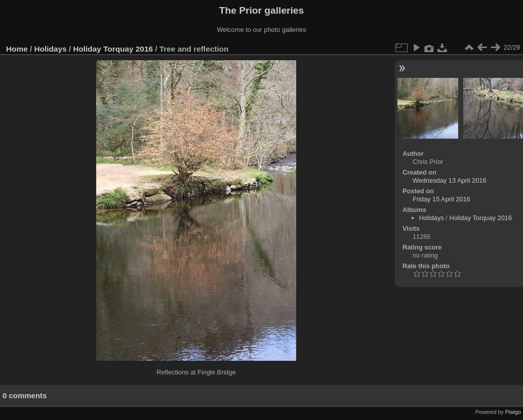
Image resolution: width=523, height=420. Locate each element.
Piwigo (513, 412)
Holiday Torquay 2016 (113, 49)
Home (17, 49)
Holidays (51, 49)
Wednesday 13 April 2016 (450, 180)
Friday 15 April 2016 (441, 199)
